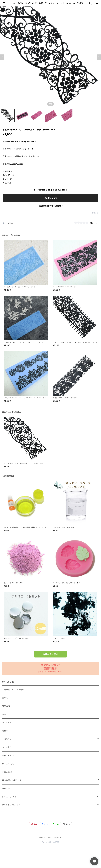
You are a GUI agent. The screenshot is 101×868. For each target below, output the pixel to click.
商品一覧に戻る (50, 654)
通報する (95, 213)
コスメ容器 (7, 747)
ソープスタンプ (8, 764)
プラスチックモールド (11, 805)
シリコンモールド (9, 797)
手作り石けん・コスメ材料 (13, 690)
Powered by (50, 842)
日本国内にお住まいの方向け (50, 206)
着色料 (5, 731)
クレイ (5, 714)
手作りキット (8, 739)
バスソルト (7, 723)
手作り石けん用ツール (12, 780)
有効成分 (6, 706)
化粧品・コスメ (8, 756)
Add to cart (51, 198)
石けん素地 (7, 772)
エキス (5, 698)
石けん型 (6, 788)
